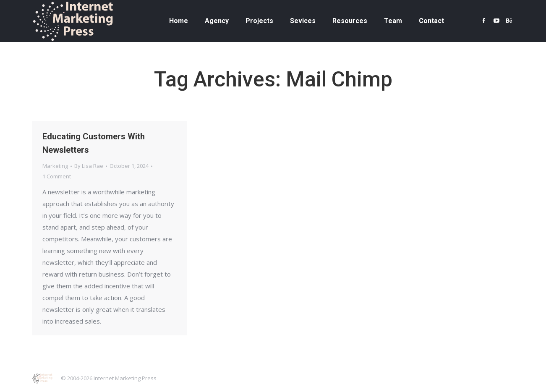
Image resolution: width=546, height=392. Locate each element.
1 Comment (57, 176)
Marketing (55, 166)
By (89, 166)
